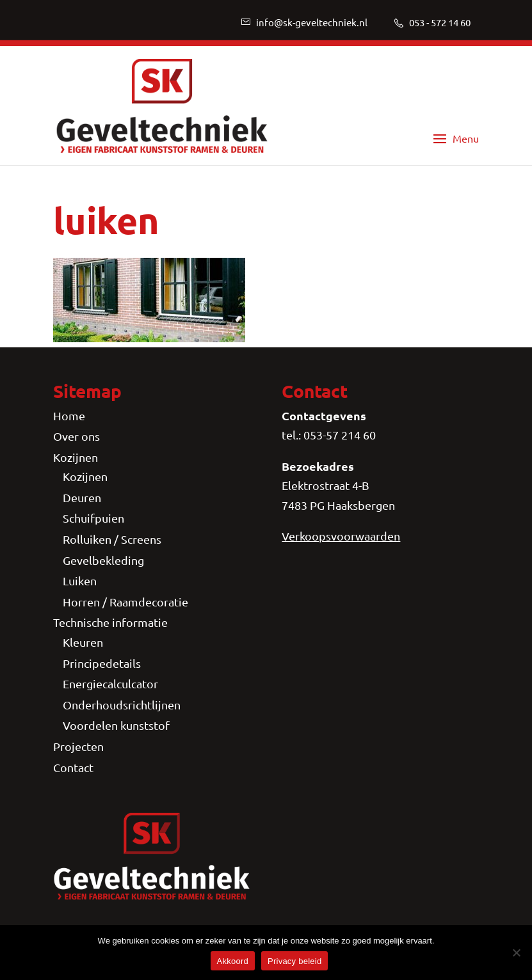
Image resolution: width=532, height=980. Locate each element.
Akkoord (233, 961)
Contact (73, 767)
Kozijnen (76, 457)
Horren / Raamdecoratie (125, 602)
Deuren (82, 497)
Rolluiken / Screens (112, 539)
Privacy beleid (294, 961)
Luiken (80, 581)
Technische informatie (110, 622)
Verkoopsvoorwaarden (341, 536)
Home (69, 415)
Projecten (78, 746)
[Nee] (516, 952)
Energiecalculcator (110, 684)
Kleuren (83, 642)
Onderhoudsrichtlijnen (122, 705)
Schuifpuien (93, 518)
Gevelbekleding (103, 560)
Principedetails (102, 663)
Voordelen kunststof (116, 725)
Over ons (77, 436)
